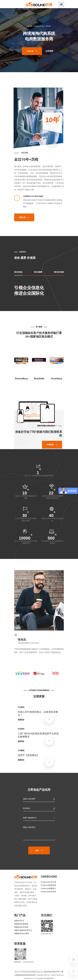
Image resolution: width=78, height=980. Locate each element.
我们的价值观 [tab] (59, 272)
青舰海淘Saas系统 (22, 933)
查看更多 (21, 720)
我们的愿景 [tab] (38, 272)
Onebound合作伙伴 (48, 892)
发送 (37, 850)
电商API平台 (19, 921)
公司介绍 (30, 51)
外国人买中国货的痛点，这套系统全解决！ (38, 713)
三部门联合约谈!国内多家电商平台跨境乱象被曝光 (38, 735)
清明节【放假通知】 (28, 755)
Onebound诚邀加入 (48, 888)
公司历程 (49, 51)
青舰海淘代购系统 (21, 924)
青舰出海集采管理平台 (23, 930)
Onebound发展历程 (48, 885)
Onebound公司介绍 (48, 882)
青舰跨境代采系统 (21, 927)
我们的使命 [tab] (18, 272)
